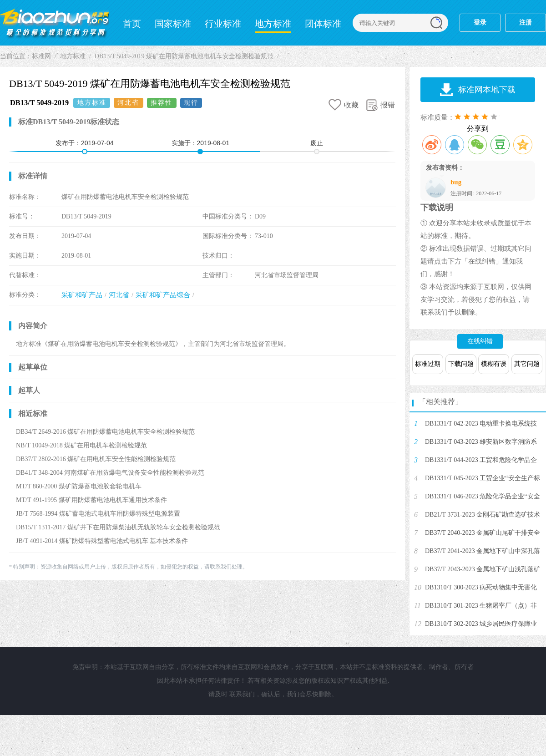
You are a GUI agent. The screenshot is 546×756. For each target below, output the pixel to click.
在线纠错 (480, 341)
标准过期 (428, 364)
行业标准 (223, 24)
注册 (526, 23)
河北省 (119, 295)
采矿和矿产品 (82, 295)
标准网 (55, 23)
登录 (480, 23)
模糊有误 (494, 364)
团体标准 (323, 24)
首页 (132, 24)
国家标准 (173, 24)
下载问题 (461, 364)
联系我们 (242, 694)
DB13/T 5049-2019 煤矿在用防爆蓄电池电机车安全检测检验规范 (184, 56)
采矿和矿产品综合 (163, 295)
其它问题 (527, 364)
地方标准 (273, 24)
